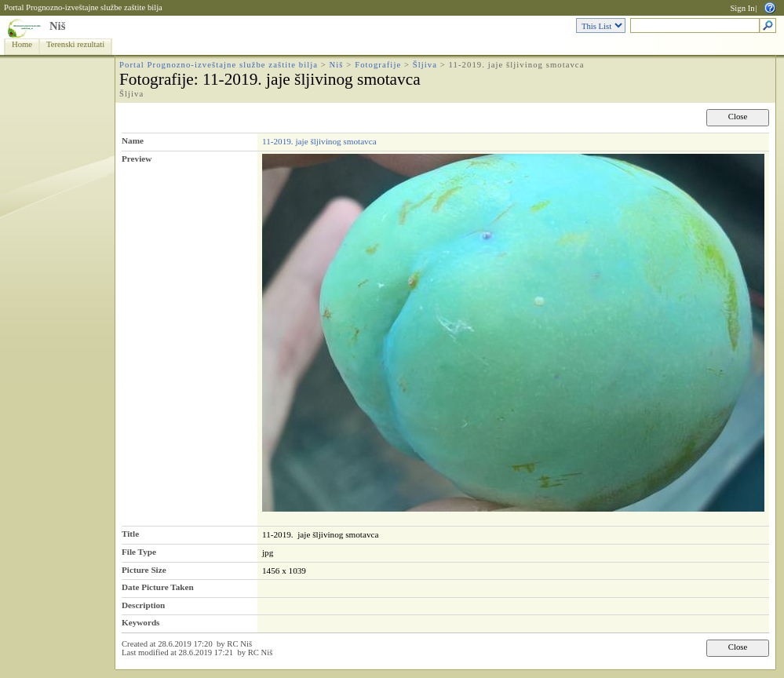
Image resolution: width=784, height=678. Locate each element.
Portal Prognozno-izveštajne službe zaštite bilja (83, 7)
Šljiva (425, 65)
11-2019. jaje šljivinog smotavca (319, 141)
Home (22, 44)
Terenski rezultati (75, 44)
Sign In (742, 8)
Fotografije (378, 65)
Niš (57, 26)
